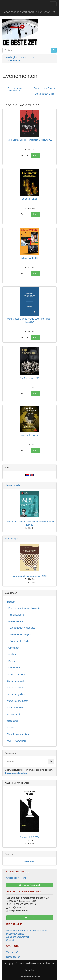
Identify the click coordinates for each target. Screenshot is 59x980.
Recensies (29, 861)
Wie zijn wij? (12, 952)
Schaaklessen (13, 957)
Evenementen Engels (44, 88)
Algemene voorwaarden (18, 937)
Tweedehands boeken (18, 734)
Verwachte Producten (18, 701)
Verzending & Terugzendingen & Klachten (27, 931)
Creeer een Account (16, 878)
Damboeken (14, 668)
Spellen (11, 728)
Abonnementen (15, 714)
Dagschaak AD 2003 (30, 837)
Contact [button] (30, 918)
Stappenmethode (16, 708)
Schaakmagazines (16, 694)
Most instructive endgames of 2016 (29, 576)
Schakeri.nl (36, 977)
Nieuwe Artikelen (13, 485)
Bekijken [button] (25, 155)
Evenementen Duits (44, 94)
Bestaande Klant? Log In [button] (29, 885)
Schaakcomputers (16, 674)
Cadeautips (13, 721)
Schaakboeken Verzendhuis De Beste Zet (29, 12)
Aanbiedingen (12, 539)
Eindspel (12, 654)
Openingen (13, 648)
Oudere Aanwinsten (17, 741)
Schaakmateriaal (15, 681)
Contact (10, 940)
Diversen (12, 661)
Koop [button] (36, 155)
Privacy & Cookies (15, 934)
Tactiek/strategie (16, 615)
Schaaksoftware (15, 688)
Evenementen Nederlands (15, 89)
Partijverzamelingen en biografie (24, 608)
